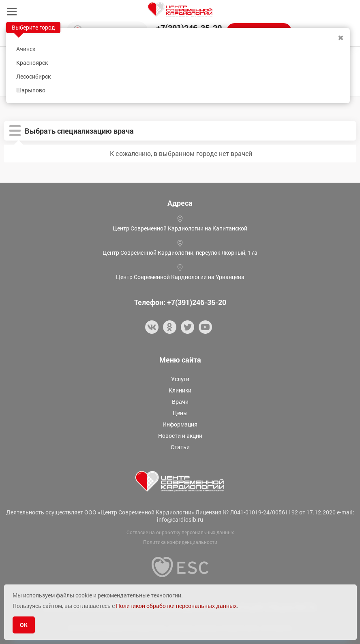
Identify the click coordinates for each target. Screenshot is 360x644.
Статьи (180, 447)
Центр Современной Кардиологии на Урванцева (180, 277)
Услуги (180, 379)
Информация (180, 424)
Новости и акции (180, 436)
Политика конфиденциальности (180, 542)
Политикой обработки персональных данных (176, 606)
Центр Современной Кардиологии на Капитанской (180, 228)
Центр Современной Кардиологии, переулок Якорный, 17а (180, 253)
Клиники (180, 390)
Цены (180, 413)
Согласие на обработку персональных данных (180, 532)
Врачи (180, 402)
